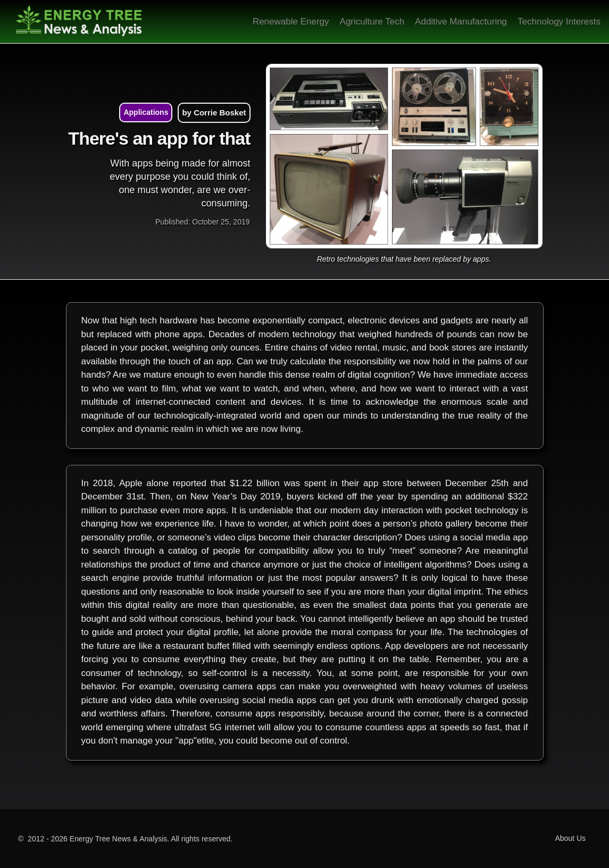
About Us (570, 838)
